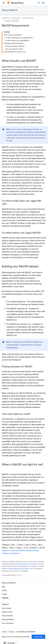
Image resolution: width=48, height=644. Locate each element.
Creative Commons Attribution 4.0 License (22, 564)
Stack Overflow (7, 616)
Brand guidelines (8, 619)
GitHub (4, 590)
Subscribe (38, 637)
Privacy (12, 632)
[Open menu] (4, 3)
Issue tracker (7, 608)
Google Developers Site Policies (18, 569)
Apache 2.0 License (30, 566)
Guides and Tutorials (12, 21)
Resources (16, 18)
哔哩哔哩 (5, 598)
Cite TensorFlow (8, 623)
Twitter (5, 594)
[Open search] (39, 3)
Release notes (7, 612)
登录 (44, 3)
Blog (3, 587)
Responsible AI (10, 10)
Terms (4, 632)
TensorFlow (6, 18)
